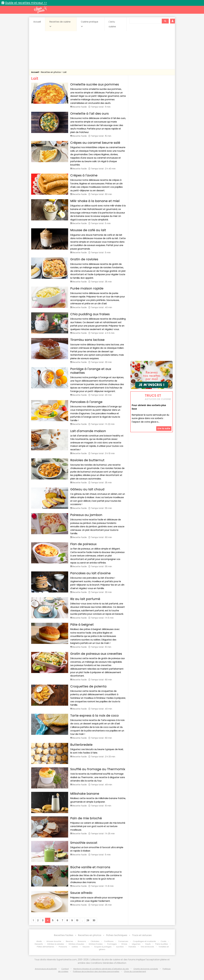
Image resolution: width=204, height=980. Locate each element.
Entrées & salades (56, 944)
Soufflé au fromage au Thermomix (98, 769)
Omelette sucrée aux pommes (95, 84)
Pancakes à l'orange (86, 402)
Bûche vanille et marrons (90, 867)
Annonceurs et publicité (46, 969)
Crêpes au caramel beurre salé (95, 143)
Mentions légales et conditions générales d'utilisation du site (101, 969)
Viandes (132, 947)
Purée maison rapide (87, 288)
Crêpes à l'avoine (84, 175)
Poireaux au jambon (86, 515)
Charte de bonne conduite (146, 969)
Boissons (82, 941)
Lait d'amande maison (88, 431)
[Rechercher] (165, 21)
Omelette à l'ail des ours (89, 114)
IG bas (124, 944)
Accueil (37, 22)
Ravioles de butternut (87, 460)
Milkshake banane (85, 794)
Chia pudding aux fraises (90, 314)
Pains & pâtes (162, 944)
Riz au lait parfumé (85, 599)
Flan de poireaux (83, 544)
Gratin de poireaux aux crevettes (96, 654)
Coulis (163, 941)
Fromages (112, 944)
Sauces (86, 947)
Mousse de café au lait (88, 230)
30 (94, 920)
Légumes (136, 944)
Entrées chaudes (76, 944)
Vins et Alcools (147, 947)
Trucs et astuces (142, 935)
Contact (65, 969)
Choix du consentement (135, 971)
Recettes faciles (64, 935)
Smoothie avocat (84, 843)
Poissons (63, 947)
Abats (39, 941)
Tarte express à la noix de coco (94, 716)
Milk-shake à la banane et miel (95, 201)
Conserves (123, 941)
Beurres (69, 941)
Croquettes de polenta (88, 686)
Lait (65, 72)
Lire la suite (164, 428)
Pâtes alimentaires (45, 947)
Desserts (39, 944)
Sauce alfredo (81, 893)
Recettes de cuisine (60, 24)
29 (88, 920)
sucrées (120, 947)
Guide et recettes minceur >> (26, 3)
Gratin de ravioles (84, 259)
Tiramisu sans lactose (87, 340)
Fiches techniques (117, 935)
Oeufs (148, 944)
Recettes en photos (51, 72)
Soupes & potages (103, 947)
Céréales (95, 941)
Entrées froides (96, 944)
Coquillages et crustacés (144, 941)
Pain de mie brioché (86, 818)
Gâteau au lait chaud (87, 489)
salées (75, 947)
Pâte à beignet (82, 625)
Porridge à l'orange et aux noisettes (91, 371)
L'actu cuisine (112, 24)
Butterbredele (81, 745)
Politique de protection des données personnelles (96, 971)
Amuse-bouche (54, 941)
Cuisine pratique (90, 24)
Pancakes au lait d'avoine (90, 573)
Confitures (109, 941)
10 (77, 920)
